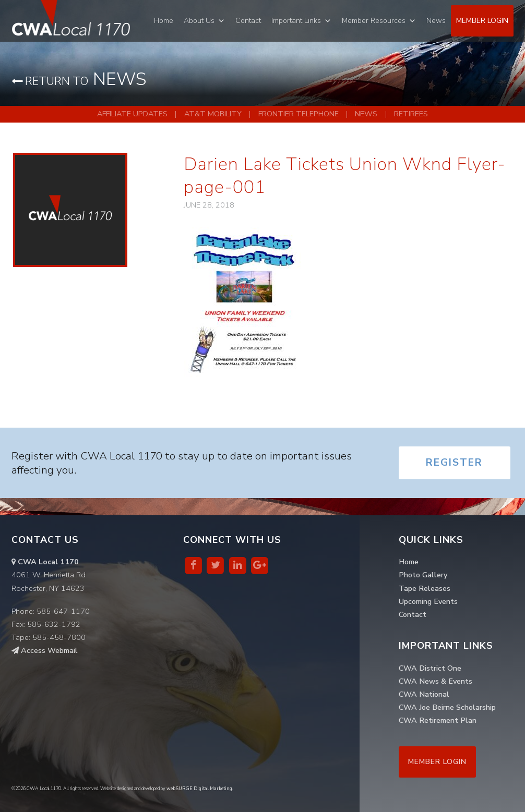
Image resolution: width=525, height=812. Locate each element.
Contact (248, 21)
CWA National (424, 694)
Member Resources (374, 21)
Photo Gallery (423, 575)
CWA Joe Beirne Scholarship (447, 707)
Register (454, 463)
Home (164, 21)
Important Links (296, 21)
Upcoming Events (428, 601)
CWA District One (430, 668)
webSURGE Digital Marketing (199, 789)
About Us (199, 21)
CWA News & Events (435, 681)
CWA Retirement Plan (438, 720)
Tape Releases (425, 588)
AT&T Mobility (213, 114)
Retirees (411, 114)
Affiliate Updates (132, 114)
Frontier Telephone (299, 114)
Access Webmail (45, 650)
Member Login (482, 21)
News (436, 21)
